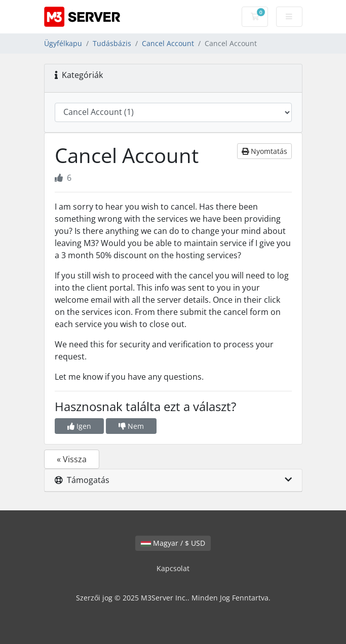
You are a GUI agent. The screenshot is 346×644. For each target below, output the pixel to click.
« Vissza (72, 459)
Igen (79, 426)
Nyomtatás (264, 151)
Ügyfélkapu (63, 43)
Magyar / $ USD (173, 543)
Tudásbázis (112, 43)
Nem (131, 426)
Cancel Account (168, 43)
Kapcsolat (173, 568)
